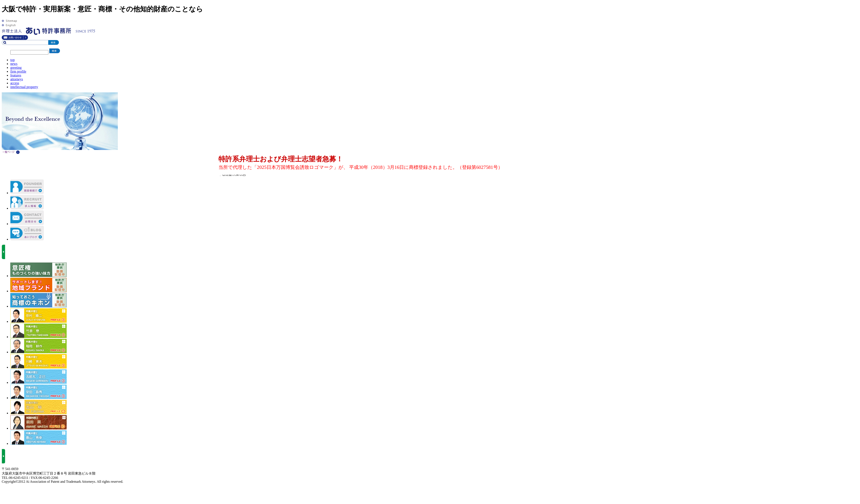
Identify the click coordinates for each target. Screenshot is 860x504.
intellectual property (24, 87)
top (12, 60)
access (15, 83)
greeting (16, 68)
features (16, 75)
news (14, 64)
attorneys (17, 79)
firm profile (18, 71)
